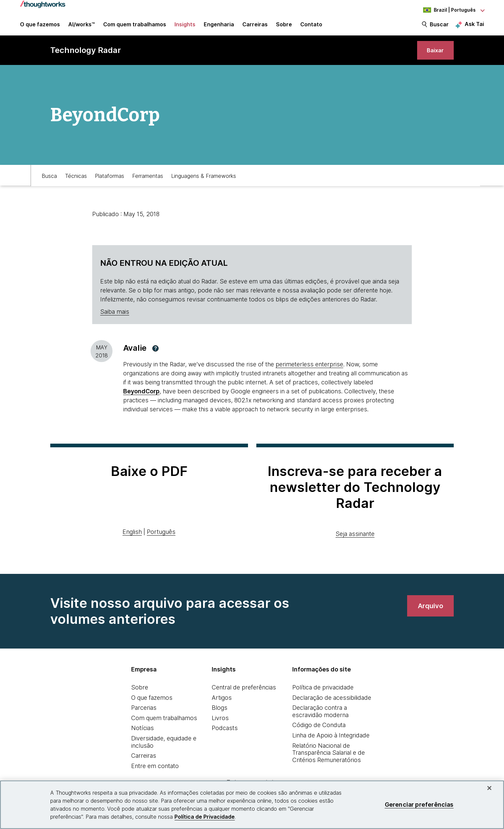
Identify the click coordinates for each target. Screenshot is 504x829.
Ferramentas (148, 182)
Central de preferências (244, 695)
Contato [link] (311, 27)
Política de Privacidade (205, 817)
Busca (49, 182)
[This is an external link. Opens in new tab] (141, 399)
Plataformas (110, 182)
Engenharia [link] (219, 27)
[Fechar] (489, 788)
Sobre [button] (284, 27)
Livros (220, 725)
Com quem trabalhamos (164, 725)
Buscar (439, 27)
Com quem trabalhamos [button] (135, 27)
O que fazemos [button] (40, 27)
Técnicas (76, 182)
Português (161, 539)
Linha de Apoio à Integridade (331, 743)
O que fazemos (152, 705)
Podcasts (225, 735)
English (132, 539)
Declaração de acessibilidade (332, 705)
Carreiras (144, 763)
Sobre (140, 695)
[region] (252, 805)
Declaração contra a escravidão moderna (320, 719)
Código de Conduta (319, 732)
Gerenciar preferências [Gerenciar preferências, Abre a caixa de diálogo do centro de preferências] (419, 805)
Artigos (222, 705)
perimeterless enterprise (309, 372)
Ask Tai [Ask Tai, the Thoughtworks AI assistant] (474, 27)
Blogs (220, 715)
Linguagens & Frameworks (204, 182)
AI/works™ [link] (82, 27)
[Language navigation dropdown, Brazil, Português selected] (447, 10)
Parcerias (144, 715)
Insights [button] (185, 27)
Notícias (142, 735)
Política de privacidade (323, 695)
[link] (434, 56)
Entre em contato (155, 773)
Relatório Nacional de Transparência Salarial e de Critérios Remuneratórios (329, 760)
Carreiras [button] (255, 27)
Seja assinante (355, 541)
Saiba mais (115, 319)
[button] (155, 355)
